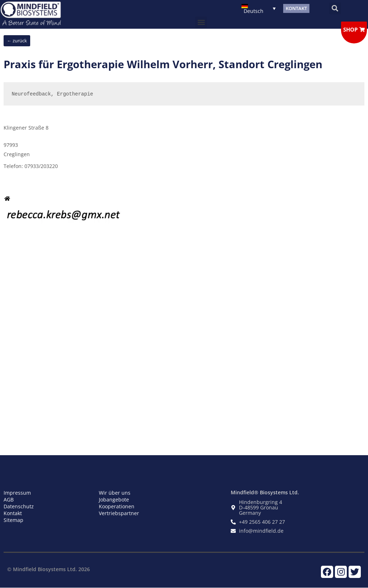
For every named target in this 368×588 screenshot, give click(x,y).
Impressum (17, 493)
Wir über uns (115, 493)
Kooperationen (117, 506)
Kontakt (13, 513)
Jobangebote (114, 500)
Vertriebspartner (119, 513)
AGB (9, 500)
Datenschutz (19, 506)
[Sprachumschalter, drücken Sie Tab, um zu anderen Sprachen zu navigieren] (259, 9)
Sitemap (13, 520)
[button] (335, 8)
